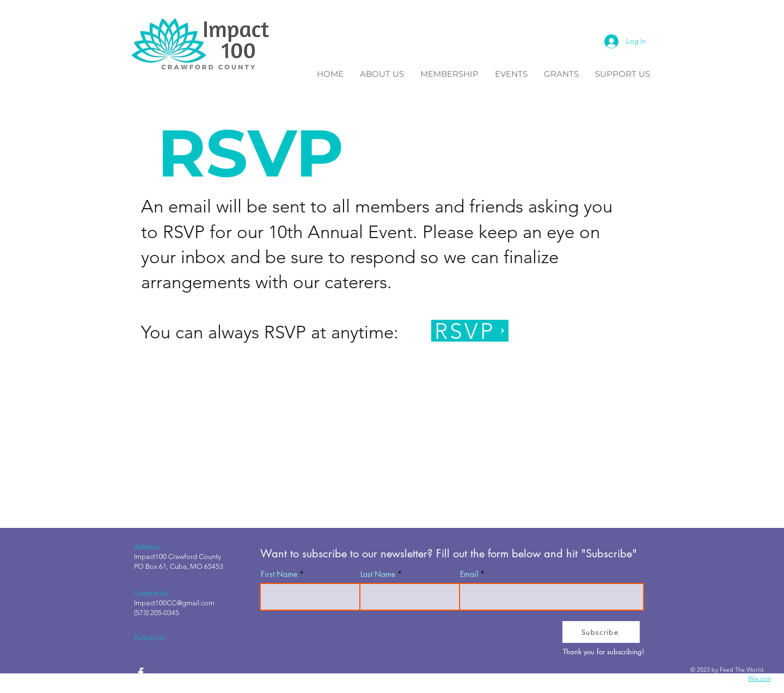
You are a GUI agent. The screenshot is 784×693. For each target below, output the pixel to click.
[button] (382, 72)
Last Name (378, 574)
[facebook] (141, 673)
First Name (279, 574)
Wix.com (759, 678)
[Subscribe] (601, 632)
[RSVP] (470, 331)
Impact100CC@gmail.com (174, 603)
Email (469, 574)
